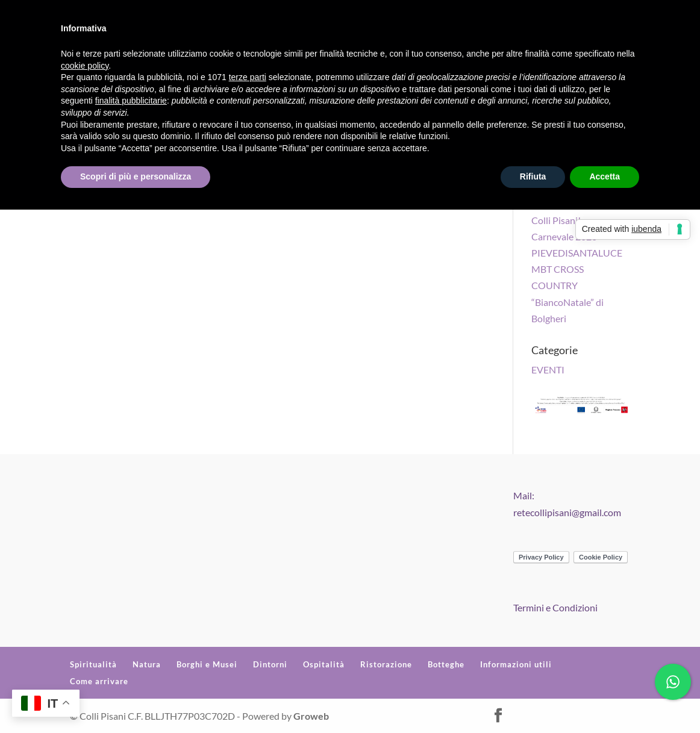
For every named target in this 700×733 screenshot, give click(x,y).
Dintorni (270, 664)
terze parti (248, 77)
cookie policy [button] (85, 66)
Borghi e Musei (207, 664)
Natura (147, 664)
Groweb (311, 716)
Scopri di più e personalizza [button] (136, 176)
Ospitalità (324, 664)
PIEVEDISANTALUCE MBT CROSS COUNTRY (577, 269)
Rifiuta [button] (533, 176)
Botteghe (446, 664)
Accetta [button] (605, 176)
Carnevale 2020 (564, 236)
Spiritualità (93, 664)
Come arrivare (99, 681)
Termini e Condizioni (555, 607)
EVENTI (548, 370)
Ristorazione (386, 664)
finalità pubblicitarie (131, 101)
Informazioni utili (516, 664)
